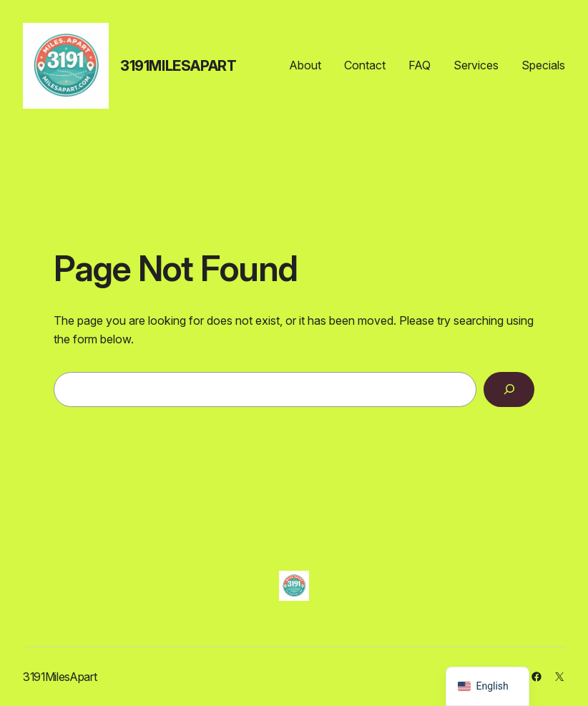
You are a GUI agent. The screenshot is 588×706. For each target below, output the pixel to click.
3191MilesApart (178, 66)
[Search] (509, 389)
